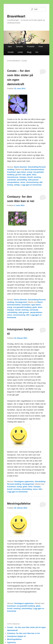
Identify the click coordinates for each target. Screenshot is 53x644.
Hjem (10, 47)
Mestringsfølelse (19, 503)
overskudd (12, 180)
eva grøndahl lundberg (22, 307)
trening (10, 185)
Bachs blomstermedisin (34, 170)
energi (30, 172)
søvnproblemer (13, 182)
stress (23, 182)
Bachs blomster (21, 167)
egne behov (22, 172)
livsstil (30, 177)
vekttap (17, 185)
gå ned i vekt (21, 175)
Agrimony (12, 642)
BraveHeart (16, 16)
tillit (41, 182)
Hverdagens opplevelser (24, 482)
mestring (37, 177)
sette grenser (33, 180)
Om (37, 52)
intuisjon (23, 177)
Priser (41, 47)
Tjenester (19, 47)
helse (34, 175)
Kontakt (11, 52)
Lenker (20, 52)
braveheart (12, 172)
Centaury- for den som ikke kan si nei (23, 633)
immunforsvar (13, 177)
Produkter (31, 47)
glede (29, 175)
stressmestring (32, 182)
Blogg (29, 52)
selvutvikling (22, 180)
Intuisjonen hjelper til (16, 636)
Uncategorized (21, 302)
